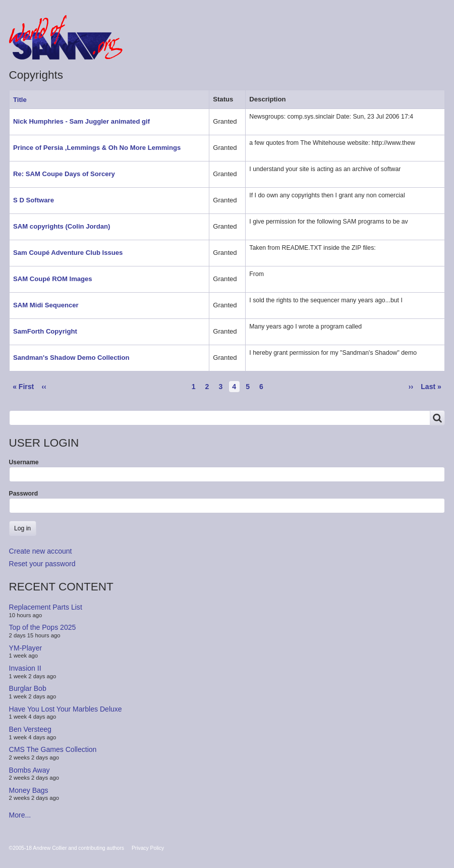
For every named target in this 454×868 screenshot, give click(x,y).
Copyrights (328, 47)
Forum (179, 47)
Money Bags (29, 790)
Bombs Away (30, 770)
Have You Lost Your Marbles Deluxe (66, 709)
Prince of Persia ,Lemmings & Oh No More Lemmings (97, 148)
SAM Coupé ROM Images (53, 279)
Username (24, 462)
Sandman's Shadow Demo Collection (71, 358)
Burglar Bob (28, 688)
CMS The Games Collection (53, 749)
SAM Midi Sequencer (46, 305)
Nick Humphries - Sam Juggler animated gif (81, 121)
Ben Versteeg (30, 729)
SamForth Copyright (45, 331)
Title (24, 100)
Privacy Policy (148, 848)
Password (24, 494)
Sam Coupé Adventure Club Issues (68, 253)
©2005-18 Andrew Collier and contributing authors (67, 848)
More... (20, 815)
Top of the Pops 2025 (43, 627)
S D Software (34, 200)
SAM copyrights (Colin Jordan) (62, 226)
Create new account (41, 551)
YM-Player (26, 648)
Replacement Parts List (46, 607)
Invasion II (25, 668)
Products (226, 47)
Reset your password (42, 564)
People (275, 47)
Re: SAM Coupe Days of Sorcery (64, 174)
